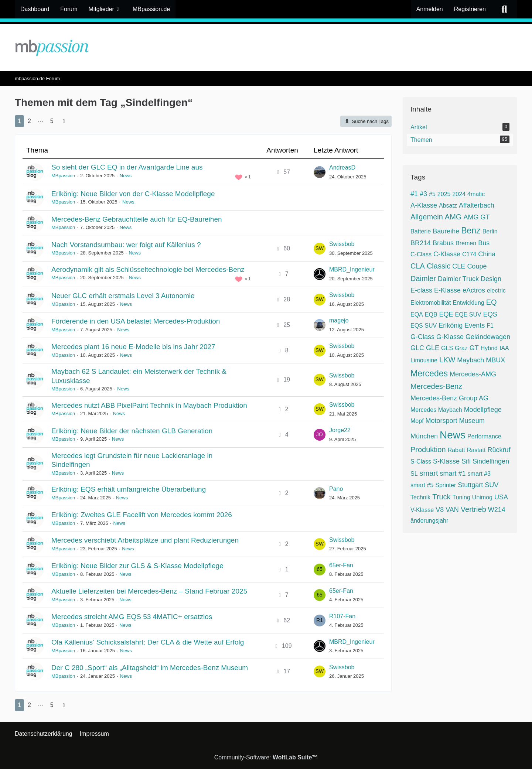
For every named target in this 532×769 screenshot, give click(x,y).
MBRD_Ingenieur (352, 269)
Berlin (490, 231)
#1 (414, 194)
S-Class (421, 462)
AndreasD (342, 168)
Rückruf (499, 450)
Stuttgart (470, 485)
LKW (447, 360)
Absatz (448, 206)
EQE (446, 314)
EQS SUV (424, 326)
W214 (497, 510)
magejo (339, 320)
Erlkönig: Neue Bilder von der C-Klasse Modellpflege (133, 194)
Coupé (477, 266)
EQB (431, 315)
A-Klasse (424, 205)
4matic (476, 194)
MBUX (495, 360)
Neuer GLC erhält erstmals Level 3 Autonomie (123, 296)
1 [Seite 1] (19, 121)
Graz (461, 348)
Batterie (421, 231)
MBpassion (63, 176)
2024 (459, 194)
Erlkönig (451, 325)
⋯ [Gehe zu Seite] (41, 121)
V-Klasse (422, 510)
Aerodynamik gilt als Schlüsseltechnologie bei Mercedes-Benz (148, 269)
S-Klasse (446, 461)
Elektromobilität (431, 303)
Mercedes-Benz (436, 386)
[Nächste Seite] (64, 121)
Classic (439, 266)
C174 (469, 254)
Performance (484, 436)
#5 (432, 194)
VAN (452, 510)
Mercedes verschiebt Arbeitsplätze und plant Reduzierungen (145, 540)
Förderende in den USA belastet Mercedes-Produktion (136, 321)
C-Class (421, 254)
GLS (447, 348)
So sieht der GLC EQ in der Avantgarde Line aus (127, 167)
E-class (421, 290)
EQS (490, 314)
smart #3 (479, 474)
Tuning (461, 497)
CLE (459, 266)
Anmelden (430, 9)
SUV (492, 485)
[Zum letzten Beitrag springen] (320, 172)
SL (414, 474)
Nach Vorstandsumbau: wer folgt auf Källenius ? (126, 245)
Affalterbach (477, 205)
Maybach (470, 360)
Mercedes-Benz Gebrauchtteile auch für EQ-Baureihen (137, 219)
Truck (441, 497)
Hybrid (489, 348)
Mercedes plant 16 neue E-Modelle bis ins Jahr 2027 (133, 347)
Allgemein (427, 217)
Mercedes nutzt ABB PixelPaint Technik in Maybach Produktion (149, 405)
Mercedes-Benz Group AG (449, 398)
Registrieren (470, 9)
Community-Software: (266, 757)
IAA (504, 348)
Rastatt (476, 450)
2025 (444, 194)
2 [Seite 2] (29, 121)
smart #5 (422, 485)
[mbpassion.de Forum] (266, 48)
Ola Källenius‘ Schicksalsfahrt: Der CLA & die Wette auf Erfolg (148, 642)
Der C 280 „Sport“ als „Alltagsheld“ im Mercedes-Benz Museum (150, 668)
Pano (336, 489)
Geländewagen (488, 337)
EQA (417, 315)
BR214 (421, 243)
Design (491, 279)
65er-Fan (341, 565)
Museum (472, 421)
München (424, 436)
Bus (484, 243)
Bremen (466, 243)
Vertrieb (473, 509)
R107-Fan (342, 616)
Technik (420, 497)
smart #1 (453, 474)
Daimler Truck (458, 279)
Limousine (424, 360)
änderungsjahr (429, 521)
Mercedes (429, 373)
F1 (490, 326)
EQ (492, 302)
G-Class (422, 337)
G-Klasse (450, 337)
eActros (474, 290)
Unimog (482, 497)
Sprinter (446, 485)
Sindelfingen (491, 461)
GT (474, 348)
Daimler (423, 278)
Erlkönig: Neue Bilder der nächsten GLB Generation (132, 431)
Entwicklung (468, 303)
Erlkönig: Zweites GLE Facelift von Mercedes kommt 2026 (142, 515)
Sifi (466, 461)
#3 (423, 194)
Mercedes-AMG (473, 374)
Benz (471, 230)
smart (429, 473)
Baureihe (446, 231)
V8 (440, 510)
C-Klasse (447, 254)
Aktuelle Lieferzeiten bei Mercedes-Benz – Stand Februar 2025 (149, 591)
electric (496, 290)
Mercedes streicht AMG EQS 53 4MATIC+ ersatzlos (132, 617)
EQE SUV (468, 315)
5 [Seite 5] (52, 121)
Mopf (417, 421)
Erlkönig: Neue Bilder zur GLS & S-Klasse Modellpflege (137, 566)
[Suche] (504, 9)
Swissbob (342, 244)
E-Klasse (447, 290)
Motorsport (441, 421)
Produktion (428, 450)
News (126, 176)
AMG (453, 217)
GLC (417, 348)
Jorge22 (340, 430)
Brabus (443, 243)
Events (475, 325)
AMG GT (476, 217)
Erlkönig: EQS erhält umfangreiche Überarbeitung (129, 489)
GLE (433, 348)
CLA (418, 266)
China (487, 254)
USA (501, 497)
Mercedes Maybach (436, 410)
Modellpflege (483, 410)
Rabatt (456, 450)
